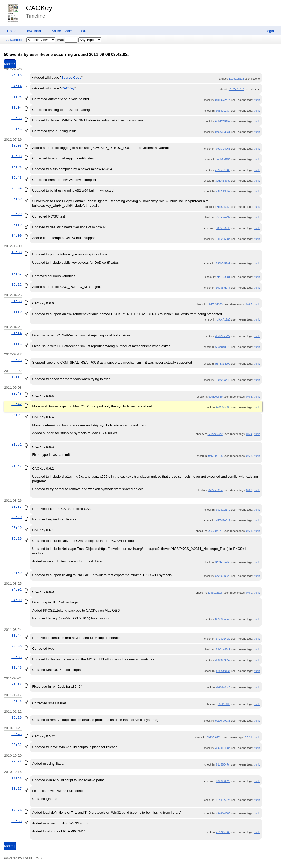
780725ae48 (223, 380)
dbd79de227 (223, 336)
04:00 (16, 236)
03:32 (16, 745)
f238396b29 (223, 781)
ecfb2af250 (224, 159)
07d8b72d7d (223, 100)
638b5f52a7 (223, 263)
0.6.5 (249, 397)
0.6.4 (249, 434)
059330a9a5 (223, 619)
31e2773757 (236, 89)
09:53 (16, 821)
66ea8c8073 (223, 347)
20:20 (16, 517)
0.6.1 (249, 531)
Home (12, 31)
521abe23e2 (215, 434)
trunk (257, 100)
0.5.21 (248, 737)
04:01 (16, 590)
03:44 (16, 636)
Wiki (84, 31)
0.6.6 (249, 304)
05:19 (16, 225)
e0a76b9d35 (223, 721)
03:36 (16, 646)
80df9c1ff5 (224, 704)
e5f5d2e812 (223, 520)
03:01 (16, 415)
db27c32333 (215, 304)
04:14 (16, 86)
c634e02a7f (223, 111)
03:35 (16, 657)
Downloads (34, 31)
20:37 (16, 507)
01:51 (16, 445)
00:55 (16, 118)
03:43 (16, 734)
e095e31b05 (223, 170)
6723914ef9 (223, 639)
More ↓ (10, 846)
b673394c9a (223, 364)
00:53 (16, 129)
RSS (38, 858)
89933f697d (214, 737)
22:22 (16, 761)
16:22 (16, 285)
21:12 (16, 684)
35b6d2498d (223, 748)
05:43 (16, 178)
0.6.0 (249, 593)
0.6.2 (249, 490)
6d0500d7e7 (215, 531)
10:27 (16, 789)
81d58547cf (223, 764)
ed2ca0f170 (223, 510)
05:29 (16, 214)
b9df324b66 (223, 149)
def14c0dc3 (223, 687)
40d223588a (223, 239)
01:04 (16, 108)
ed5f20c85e (216, 397)
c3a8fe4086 (223, 813)
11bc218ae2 (236, 79)
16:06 (16, 167)
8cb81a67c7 (223, 649)
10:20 (16, 810)
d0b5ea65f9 (223, 228)
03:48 (16, 394)
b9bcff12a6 (224, 319)
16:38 (16, 252)
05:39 (16, 188)
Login (270, 31)
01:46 (16, 668)
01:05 (16, 97)
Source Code (62, 31)
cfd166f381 (224, 277)
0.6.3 (249, 456)
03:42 (16, 404)
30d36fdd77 (223, 288)
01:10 (16, 312)
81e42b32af (223, 800)
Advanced (14, 40)
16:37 (16, 274)
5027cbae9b (223, 562)
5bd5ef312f (223, 207)
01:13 (16, 344)
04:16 (16, 75)
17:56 (16, 778)
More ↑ (10, 64)
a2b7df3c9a (223, 191)
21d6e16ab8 (215, 593)
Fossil (27, 858)
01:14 (16, 333)
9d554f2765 (216, 456)
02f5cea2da (216, 490)
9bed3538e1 (223, 132)
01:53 (16, 301)
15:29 (16, 718)
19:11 (16, 377)
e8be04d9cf (223, 671)
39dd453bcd (223, 181)
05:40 (16, 528)
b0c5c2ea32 (223, 217)
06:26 (16, 360)
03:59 (16, 573)
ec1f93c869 (223, 832)
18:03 (16, 146)
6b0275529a (223, 121)
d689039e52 (223, 660)
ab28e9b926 (223, 576)
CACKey (39, 8)
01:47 (16, 466)
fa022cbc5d (223, 407)
